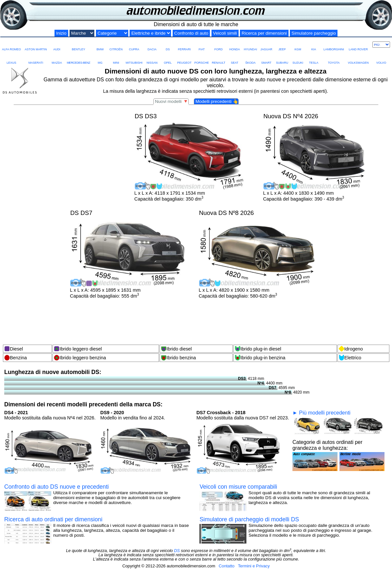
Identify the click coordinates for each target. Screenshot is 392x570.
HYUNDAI (251, 45)
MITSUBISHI (134, 58)
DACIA (152, 45)
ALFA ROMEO (11, 45)
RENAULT (219, 58)
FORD (219, 45)
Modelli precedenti (217, 101)
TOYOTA (334, 58)
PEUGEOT (184, 58)
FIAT (202, 45)
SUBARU (282, 58)
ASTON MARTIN (36, 45)
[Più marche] (381, 45)
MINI (116, 58)
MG (100, 58)
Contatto (227, 566)
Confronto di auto (191, 33)
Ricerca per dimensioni (264, 33)
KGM (298, 45)
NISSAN (152, 58)
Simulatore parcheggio (314, 33)
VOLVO (381, 58)
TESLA (314, 58)
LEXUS (11, 58)
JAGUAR (266, 45)
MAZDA (57, 58)
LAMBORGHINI (334, 45)
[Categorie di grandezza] (112, 33)
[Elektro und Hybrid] (150, 33)
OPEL (168, 58)
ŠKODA (250, 58)
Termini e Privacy (254, 566)
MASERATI (36, 58)
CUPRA (134, 45)
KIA (314, 45)
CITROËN (116, 45)
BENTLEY (78, 45)
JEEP (282, 45)
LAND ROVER (358, 45)
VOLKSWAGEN (358, 58)
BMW (100, 45)
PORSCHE (202, 58)
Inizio (61, 33)
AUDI (57, 45)
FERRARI (184, 45)
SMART (266, 58)
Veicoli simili (225, 33)
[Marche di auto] (82, 33)
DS (168, 45)
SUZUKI (298, 58)
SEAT (235, 58)
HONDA (235, 45)
